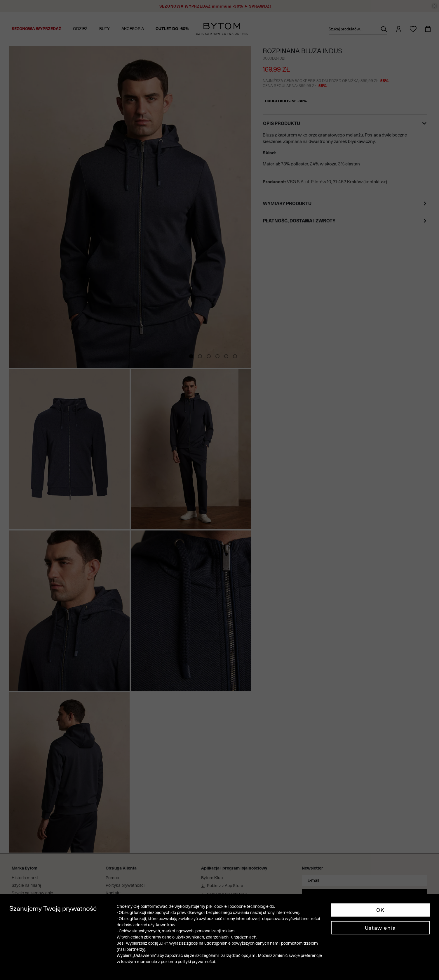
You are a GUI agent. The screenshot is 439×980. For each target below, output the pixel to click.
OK (380, 910)
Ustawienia (380, 928)
